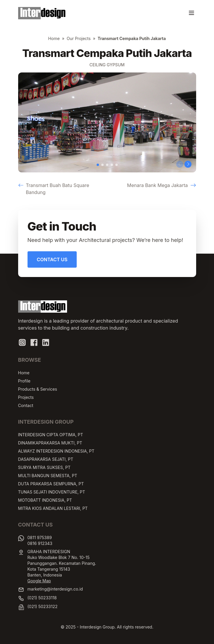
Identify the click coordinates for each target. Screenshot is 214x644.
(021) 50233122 (43, 606)
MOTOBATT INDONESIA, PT (45, 500)
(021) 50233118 (42, 598)
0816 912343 (40, 543)
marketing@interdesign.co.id (55, 589)
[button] (98, 165)
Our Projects (79, 38)
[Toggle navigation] (191, 13)
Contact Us (52, 259)
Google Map (39, 581)
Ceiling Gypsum (107, 65)
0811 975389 (40, 537)
